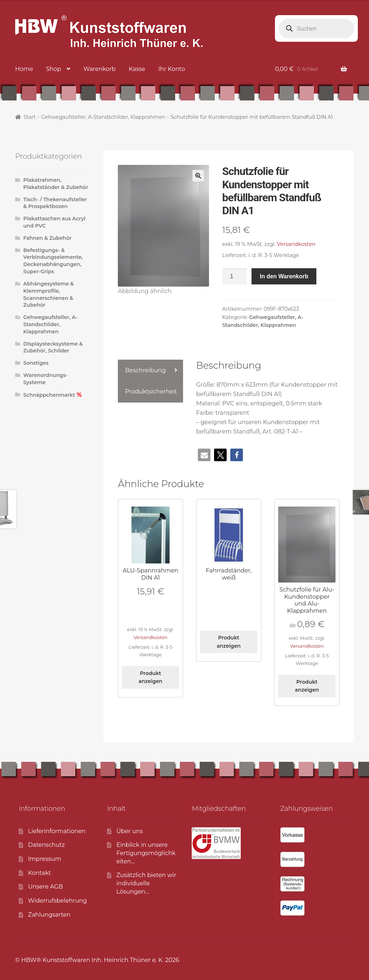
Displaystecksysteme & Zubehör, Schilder (53, 347)
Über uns (130, 831)
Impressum (45, 859)
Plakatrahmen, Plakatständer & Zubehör (56, 184)
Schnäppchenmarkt (49, 395)
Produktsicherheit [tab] (151, 392)
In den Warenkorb (284, 276)
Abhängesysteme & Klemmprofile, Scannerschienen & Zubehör (49, 294)
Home (24, 69)
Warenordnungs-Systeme (46, 379)
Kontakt (40, 873)
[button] (198, 176)
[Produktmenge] (235, 277)
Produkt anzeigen (151, 677)
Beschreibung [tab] (145, 370)
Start (30, 117)
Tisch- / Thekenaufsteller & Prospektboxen (55, 203)
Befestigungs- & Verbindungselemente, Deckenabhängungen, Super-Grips (53, 261)
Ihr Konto (172, 69)
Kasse (137, 69)
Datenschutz (46, 845)
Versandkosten (296, 244)
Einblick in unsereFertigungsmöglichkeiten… (146, 853)
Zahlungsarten (49, 915)
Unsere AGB (46, 887)
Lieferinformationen (57, 831)
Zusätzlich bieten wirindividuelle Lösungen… (146, 883)
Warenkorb (100, 69)
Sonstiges (36, 363)
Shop (54, 69)
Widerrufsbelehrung (57, 901)
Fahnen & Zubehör (48, 238)
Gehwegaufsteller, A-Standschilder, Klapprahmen (103, 117)
